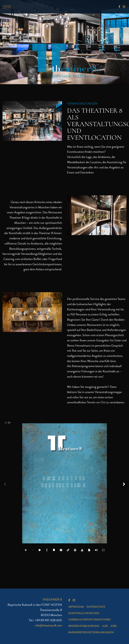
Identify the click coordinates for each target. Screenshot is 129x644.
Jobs (114, 626)
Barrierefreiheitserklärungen (91, 632)
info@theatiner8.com (48, 625)
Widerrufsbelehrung (84, 626)
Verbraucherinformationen (89, 620)
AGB (105, 626)
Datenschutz (96, 607)
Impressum (76, 607)
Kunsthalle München (84, 613)
